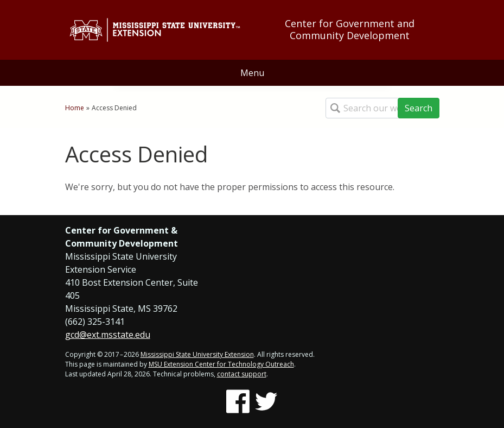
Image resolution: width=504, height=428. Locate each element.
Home (75, 108)
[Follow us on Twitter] (266, 401)
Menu (252, 73)
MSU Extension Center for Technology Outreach (221, 364)
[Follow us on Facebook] (238, 401)
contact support (242, 374)
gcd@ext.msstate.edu (108, 335)
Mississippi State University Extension (197, 354)
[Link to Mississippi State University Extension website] (155, 30)
